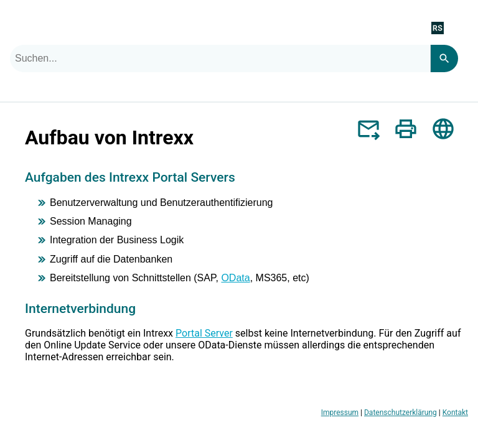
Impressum (340, 413)
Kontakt (455, 413)
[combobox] (220, 58)
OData (235, 278)
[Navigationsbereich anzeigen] (461, 27)
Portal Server (204, 333)
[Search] (444, 58)
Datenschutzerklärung (401, 413)
